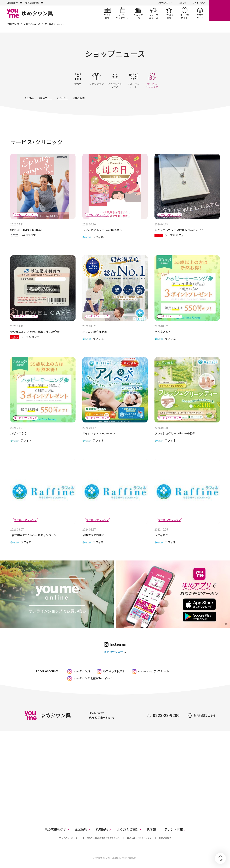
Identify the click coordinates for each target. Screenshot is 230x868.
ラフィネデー (163, 535)
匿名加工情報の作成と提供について (103, 838)
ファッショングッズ (115, 80)
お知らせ (182, 3)
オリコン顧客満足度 (95, 332)
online (220, 10)
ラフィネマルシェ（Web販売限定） (103, 230)
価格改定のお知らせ (95, 535)
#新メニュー (45, 98)
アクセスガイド (165, 3)
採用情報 (102, 830)
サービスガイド (185, 13)
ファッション (96, 80)
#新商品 (29, 98)
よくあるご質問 (128, 830)
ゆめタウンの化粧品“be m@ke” (93, 678)
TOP (220, 858)
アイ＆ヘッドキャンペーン (99, 434)
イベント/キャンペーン (123, 13)
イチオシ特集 (169, 13)
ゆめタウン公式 (113, 652)
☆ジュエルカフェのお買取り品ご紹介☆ (179, 230)
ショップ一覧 (138, 13)
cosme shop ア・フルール (154, 671)
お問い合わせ (165, 838)
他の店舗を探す (33, 3)
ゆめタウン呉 (13, 24)
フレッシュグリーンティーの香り (175, 434)
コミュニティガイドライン (139, 838)
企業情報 (81, 830)
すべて (78, 80)
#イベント (63, 98)
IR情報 (151, 830)
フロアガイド (200, 13)
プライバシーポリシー (69, 838)
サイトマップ (199, 3)
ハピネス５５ (163, 332)
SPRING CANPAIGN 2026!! (26, 230)
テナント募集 (174, 830)
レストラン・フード (134, 80)
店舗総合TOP (13, 3)
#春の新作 (79, 98)
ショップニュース (154, 13)
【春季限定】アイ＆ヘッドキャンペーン (33, 535)
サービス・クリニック (152, 80)
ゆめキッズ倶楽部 (114, 671)
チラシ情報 (107, 13)
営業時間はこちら (205, 716)
